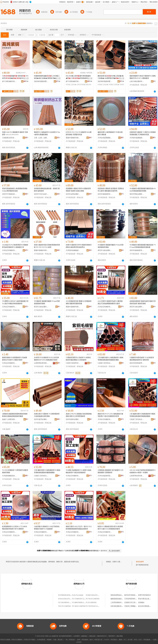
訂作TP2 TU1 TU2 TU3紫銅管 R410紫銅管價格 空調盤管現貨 (79, 133)
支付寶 (130, 640)
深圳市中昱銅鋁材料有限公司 (9, 194)
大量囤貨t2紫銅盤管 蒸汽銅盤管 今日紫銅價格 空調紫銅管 (111, 471)
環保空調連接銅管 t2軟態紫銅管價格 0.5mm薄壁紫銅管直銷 (15, 190)
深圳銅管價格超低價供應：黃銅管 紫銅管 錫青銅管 (47, 190)
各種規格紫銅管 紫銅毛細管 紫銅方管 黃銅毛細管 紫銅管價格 (143, 302)
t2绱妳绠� (81, 85)
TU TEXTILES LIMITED (94, 606)
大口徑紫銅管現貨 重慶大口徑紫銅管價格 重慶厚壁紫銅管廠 (79, 302)
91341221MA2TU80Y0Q (66, 599)
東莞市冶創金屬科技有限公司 (105, 250)
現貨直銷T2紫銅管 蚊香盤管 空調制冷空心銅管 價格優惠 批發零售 (111, 190)
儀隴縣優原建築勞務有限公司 (121, 599)
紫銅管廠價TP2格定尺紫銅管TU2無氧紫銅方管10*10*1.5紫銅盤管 (143, 77)
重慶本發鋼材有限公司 (73, 138)
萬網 (120, 640)
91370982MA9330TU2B (66, 595)
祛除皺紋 (141, 602)
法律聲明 (76, 636)
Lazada (79, 642)
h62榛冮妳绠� (71, 85)
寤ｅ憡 (26, 78)
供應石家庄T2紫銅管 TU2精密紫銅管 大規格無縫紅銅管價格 (47, 415)
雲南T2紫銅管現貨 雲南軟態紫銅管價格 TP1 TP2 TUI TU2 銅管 (47, 246)
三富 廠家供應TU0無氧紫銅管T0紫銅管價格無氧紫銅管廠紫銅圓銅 (142, 415)
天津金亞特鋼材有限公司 (9, 250)
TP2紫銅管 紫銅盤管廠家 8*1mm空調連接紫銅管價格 (111, 246)
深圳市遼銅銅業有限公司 (105, 194)
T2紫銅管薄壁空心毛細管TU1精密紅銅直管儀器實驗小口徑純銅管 (78, 359)
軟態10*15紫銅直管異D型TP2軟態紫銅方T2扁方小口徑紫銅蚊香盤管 (110, 528)
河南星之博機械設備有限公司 (135, 606)
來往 (136, 640)
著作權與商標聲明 (65, 636)
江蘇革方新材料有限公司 (73, 363)
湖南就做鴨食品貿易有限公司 (121, 595)
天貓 (55, 640)
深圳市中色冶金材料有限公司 (41, 194)
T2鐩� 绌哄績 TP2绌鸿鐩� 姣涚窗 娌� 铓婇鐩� (15, 77)
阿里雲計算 (98, 640)
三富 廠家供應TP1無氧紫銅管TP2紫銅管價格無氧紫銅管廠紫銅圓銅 (47, 471)
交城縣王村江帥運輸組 (132, 602)
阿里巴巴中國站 (30, 640)
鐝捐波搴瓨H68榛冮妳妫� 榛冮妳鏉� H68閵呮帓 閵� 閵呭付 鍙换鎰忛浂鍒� (111, 77)
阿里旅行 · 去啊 (75, 640)
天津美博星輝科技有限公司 (134, 599)
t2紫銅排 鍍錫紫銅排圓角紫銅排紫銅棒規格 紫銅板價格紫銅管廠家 (15, 415)
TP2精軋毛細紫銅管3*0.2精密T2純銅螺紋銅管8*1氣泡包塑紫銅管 (78, 471)
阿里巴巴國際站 (17, 640)
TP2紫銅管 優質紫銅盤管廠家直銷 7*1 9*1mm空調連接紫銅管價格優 (143, 246)
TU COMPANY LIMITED (81, 599)
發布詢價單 (140, 562)
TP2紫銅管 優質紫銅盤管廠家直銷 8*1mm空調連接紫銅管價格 (143, 190)
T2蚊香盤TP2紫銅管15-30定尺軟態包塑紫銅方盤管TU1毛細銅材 (47, 528)
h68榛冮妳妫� (103, 85)
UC (125, 640)
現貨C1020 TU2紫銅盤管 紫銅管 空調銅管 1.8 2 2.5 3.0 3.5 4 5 (15, 133)
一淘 (66, 640)
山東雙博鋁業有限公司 (41, 363)
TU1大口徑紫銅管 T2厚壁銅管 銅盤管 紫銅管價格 (15, 471)
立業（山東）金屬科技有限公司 (41, 138)
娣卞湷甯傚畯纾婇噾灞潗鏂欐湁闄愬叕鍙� (9, 81)
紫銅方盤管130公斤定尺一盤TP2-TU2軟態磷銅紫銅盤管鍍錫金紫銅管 (79, 528)
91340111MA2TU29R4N (94, 595)
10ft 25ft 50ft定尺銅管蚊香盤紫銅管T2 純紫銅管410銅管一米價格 (143, 471)
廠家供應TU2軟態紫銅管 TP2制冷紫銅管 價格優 (110, 133)
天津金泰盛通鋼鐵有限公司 (105, 138)
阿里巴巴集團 (5, 640)
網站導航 (120, 636)
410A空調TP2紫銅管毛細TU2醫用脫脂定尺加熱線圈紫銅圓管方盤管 (110, 302)
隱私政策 (92, 636)
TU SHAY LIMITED (79, 606)
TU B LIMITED (91, 602)
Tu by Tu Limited (78, 595)
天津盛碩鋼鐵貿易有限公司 (9, 476)
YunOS (107, 640)
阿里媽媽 (85, 640)
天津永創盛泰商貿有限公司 (105, 476)
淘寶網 (49, 640)
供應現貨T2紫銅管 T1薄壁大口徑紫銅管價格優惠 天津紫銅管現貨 (143, 133)
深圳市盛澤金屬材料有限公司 (41, 419)
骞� (26, 81)
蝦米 (91, 640)
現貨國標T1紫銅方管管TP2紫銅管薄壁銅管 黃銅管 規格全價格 (78, 190)
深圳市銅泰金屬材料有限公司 (73, 419)
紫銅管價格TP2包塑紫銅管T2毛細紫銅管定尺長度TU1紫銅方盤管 (15, 359)
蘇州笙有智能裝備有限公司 (134, 595)
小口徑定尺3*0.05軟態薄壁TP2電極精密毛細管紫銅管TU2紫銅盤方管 (15, 246)
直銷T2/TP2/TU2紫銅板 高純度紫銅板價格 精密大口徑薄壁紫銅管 (79, 415)
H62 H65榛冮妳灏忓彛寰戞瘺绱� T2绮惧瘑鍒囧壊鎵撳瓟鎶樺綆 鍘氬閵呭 (78, 77)
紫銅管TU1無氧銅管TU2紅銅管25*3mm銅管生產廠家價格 (47, 133)
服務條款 (84, 636)
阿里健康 (147, 640)
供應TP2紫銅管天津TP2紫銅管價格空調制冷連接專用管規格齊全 (79, 246)
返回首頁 (104, 551)
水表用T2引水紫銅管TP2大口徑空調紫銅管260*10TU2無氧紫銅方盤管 (46, 359)
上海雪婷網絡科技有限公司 (120, 602)
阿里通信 (114, 640)
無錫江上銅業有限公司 (9, 419)
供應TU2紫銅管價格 (119, 562)
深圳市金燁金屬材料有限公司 (73, 194)
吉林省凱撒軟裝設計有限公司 (121, 606)
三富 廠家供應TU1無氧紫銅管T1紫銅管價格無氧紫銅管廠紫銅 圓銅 (110, 359)
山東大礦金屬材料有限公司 (137, 81)
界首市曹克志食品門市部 (147, 599)
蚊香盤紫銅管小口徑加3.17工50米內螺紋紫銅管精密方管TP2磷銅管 (15, 528)
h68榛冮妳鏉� (114, 85)
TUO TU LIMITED (65, 606)
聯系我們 (112, 636)
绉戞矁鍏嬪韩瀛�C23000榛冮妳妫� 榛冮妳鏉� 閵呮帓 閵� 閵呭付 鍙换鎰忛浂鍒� (47, 77)
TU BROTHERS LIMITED (81, 602)
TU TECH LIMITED (93, 599)
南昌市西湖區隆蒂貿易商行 (137, 363)
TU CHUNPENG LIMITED (67, 602)
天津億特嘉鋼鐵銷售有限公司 (137, 138)
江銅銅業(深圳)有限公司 (9, 138)
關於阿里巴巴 (102, 636)
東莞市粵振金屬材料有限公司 (137, 194)
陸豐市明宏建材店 (144, 595)
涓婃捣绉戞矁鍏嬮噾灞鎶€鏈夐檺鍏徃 (41, 81)
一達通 (154, 640)
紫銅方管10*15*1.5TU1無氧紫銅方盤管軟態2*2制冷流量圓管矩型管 (110, 415)
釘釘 (140, 640)
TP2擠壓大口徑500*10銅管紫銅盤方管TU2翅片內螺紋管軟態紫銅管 (15, 302)
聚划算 (60, 640)
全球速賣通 (41, 640)
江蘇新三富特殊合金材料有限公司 (105, 363)
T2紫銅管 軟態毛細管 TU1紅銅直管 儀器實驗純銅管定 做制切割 (142, 359)
